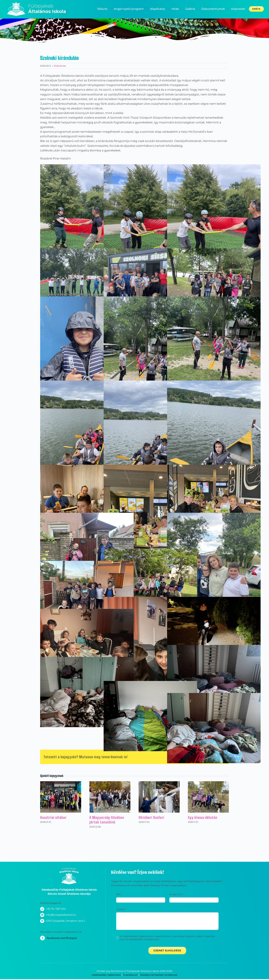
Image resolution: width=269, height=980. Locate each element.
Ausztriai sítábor (53, 817)
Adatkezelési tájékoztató (106, 975)
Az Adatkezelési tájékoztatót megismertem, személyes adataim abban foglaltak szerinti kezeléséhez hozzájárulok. (167, 938)
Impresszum (130, 975)
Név (119, 894)
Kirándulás (60, 66)
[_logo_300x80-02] (39, 3)
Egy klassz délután (203, 817)
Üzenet (121, 909)
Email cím (176, 894)
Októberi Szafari (151, 817)
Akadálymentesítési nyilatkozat (159, 975)
